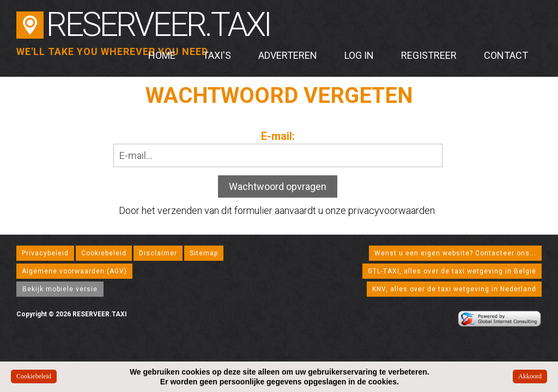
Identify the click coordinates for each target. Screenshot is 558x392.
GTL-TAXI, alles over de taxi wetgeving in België (452, 271)
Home (162, 55)
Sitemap (204, 253)
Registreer (429, 55)
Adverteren (288, 55)
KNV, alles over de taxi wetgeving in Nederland (454, 289)
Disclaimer (158, 253)
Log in (359, 55)
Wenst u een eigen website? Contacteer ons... (455, 253)
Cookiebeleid (104, 253)
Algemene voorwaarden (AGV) (74, 271)
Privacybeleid (45, 253)
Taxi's (217, 55)
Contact (506, 55)
